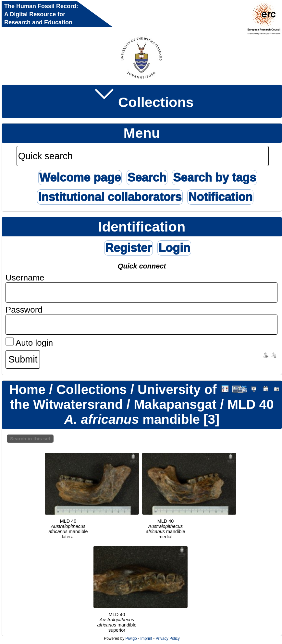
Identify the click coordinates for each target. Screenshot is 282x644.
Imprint (146, 638)
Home (27, 390)
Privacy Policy (167, 638)
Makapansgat (175, 405)
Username (25, 278)
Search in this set (30, 439)
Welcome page (80, 178)
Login (174, 248)
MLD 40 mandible (169, 412)
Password (24, 310)
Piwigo (131, 638)
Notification (220, 197)
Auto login (29, 343)
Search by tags (215, 178)
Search (147, 178)
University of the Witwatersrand (113, 397)
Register (129, 248)
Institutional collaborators (110, 197)
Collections (156, 102)
